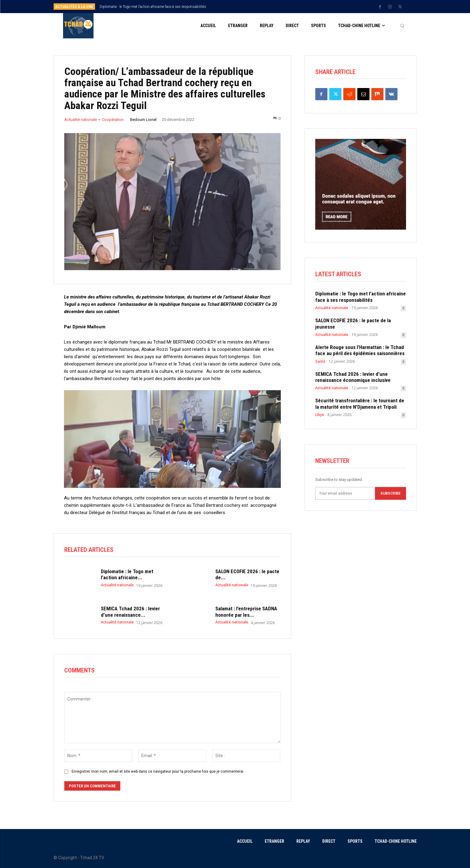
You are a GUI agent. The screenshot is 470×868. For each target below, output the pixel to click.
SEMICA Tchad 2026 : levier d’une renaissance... (130, 612)
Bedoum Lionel (143, 120)
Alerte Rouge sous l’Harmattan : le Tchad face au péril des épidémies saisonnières (360, 350)
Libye (320, 415)
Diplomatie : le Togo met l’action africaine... (127, 575)
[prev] (246, 7)
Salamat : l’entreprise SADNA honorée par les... (246, 612)
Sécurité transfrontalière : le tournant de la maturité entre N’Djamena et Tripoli (360, 404)
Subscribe (390, 493)
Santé (320, 362)
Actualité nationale (81, 120)
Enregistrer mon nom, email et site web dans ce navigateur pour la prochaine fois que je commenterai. (158, 771)
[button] (402, 26)
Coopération (113, 120)
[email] (345, 493)
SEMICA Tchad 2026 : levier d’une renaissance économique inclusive (353, 377)
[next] (255, 7)
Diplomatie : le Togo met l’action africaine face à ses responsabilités (153, 7)
